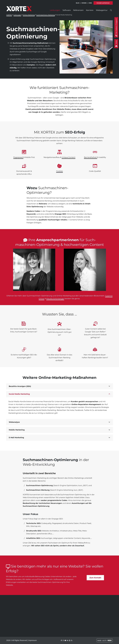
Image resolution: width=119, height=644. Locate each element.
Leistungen (55, 9)
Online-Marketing (29, 15)
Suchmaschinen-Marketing (46, 15)
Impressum (33, 640)
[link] (34, 270)
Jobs (90, 2)
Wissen (84, 2)
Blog (78, 2)
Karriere (90, 9)
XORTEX (9, 15)
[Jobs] (116, 44)
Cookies (59, 171)
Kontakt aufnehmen (103, 2)
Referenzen (78, 9)
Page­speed (18, 157)
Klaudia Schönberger (55, 299)
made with (105, 641)
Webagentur (102, 9)
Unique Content (68, 157)
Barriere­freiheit (91, 157)
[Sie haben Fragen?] (116, 27)
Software (67, 9)
